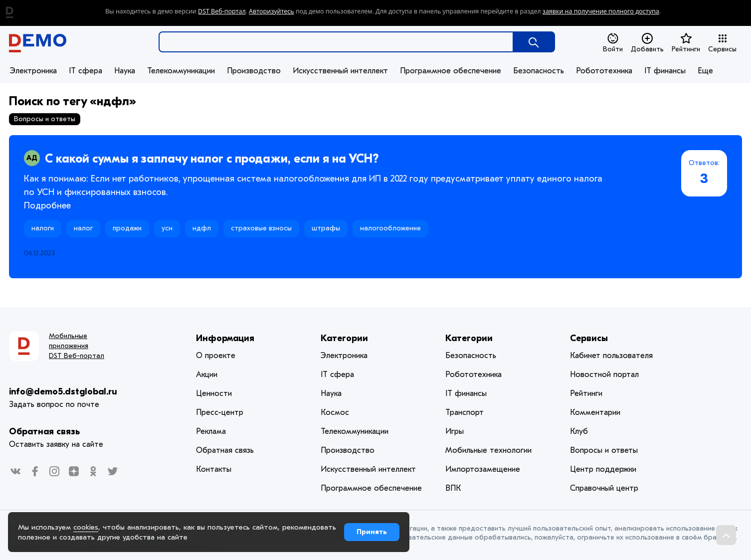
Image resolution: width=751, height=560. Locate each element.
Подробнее (47, 206)
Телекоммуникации (181, 71)
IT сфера (86, 71)
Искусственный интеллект (340, 71)
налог (83, 228)
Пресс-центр (220, 412)
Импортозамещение (483, 469)
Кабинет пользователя (611, 356)
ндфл (202, 228)
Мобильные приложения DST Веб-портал (77, 346)
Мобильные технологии (488, 450)
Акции (207, 374)
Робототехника (604, 71)
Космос (335, 412)
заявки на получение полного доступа (601, 11)
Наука (125, 71)
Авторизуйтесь (272, 11)
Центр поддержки (603, 469)
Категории (344, 338)
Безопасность (539, 71)
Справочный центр (604, 488)
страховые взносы (261, 228)
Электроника (33, 71)
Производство (254, 71)
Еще (705, 71)
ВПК (453, 488)
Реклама (211, 431)
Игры (455, 431)
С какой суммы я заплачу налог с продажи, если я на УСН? (212, 159)
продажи (127, 228)
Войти (613, 43)
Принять (372, 532)
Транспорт (465, 412)
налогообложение (390, 228)
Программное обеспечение (451, 71)
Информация (225, 338)
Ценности (214, 393)
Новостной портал (604, 374)
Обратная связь (44, 432)
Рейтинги (686, 43)
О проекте (216, 356)
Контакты (214, 469)
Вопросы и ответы (604, 450)
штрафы (326, 228)
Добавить (647, 43)
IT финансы (665, 71)
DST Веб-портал (222, 11)
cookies (86, 527)
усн (167, 228)
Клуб (579, 431)
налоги (43, 228)
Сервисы (722, 43)
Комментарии (595, 412)
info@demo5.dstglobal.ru (63, 392)
